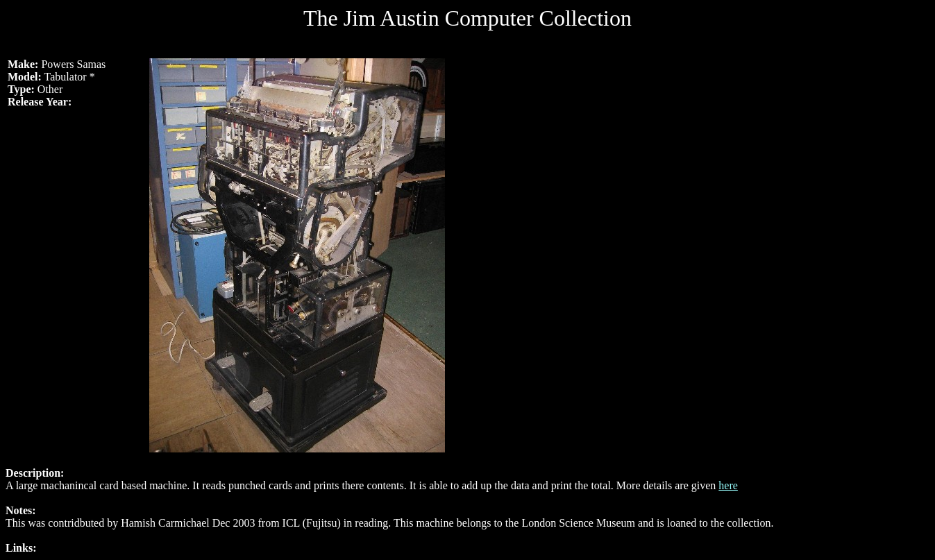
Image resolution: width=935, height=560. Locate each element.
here (728, 485)
